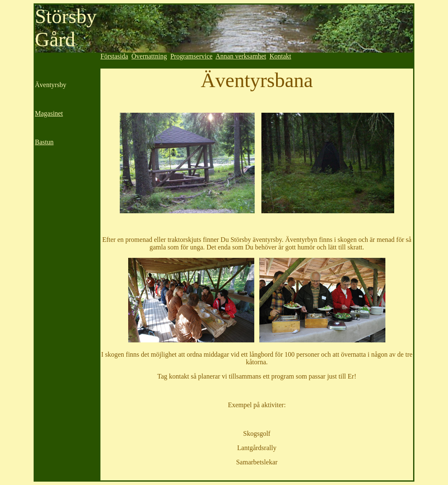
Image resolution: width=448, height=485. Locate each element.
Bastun (44, 142)
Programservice (191, 56)
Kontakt (280, 56)
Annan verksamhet (241, 56)
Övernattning (149, 56)
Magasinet (49, 113)
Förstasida (114, 56)
